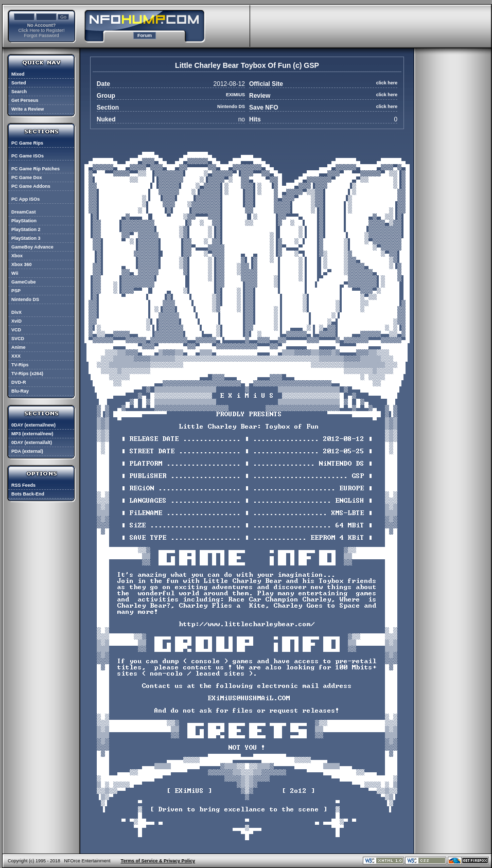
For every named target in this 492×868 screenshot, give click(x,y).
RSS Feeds (23, 485)
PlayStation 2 (26, 229)
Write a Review (28, 109)
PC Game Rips (27, 143)
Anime (19, 347)
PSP (16, 291)
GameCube (24, 282)
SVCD (18, 339)
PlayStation (24, 221)
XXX (16, 356)
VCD (16, 330)
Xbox (17, 256)
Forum (145, 36)
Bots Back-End (28, 494)
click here (387, 83)
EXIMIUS (235, 95)
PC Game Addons (31, 186)
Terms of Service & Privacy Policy (158, 861)
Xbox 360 (22, 264)
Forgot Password (41, 36)
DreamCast (24, 212)
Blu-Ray (20, 391)
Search (19, 92)
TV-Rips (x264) (27, 374)
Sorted (19, 83)
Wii (15, 273)
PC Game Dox (27, 178)
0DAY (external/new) (33, 425)
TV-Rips (20, 365)
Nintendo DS (25, 299)
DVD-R (19, 382)
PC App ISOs (25, 199)
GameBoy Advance (32, 247)
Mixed (18, 74)
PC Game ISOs (28, 156)
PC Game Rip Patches (36, 169)
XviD (16, 321)
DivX (16, 312)
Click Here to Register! (41, 30)
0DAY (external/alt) (32, 442)
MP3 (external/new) (32, 434)
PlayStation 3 (26, 238)
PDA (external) (27, 451)
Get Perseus (25, 100)
